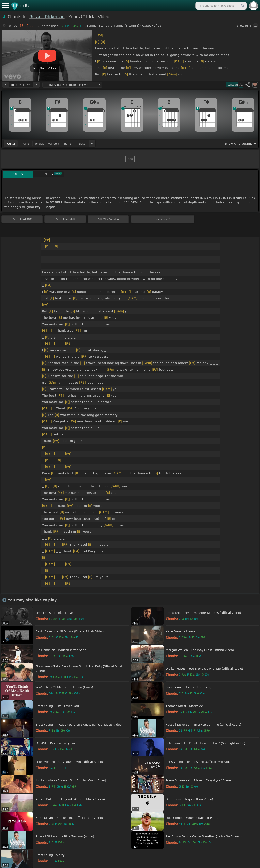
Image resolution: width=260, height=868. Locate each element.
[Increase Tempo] (36, 85)
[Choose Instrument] (92, 144)
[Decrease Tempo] (5, 85)
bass (82, 144)
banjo (68, 144)
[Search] (242, 6)
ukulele (40, 144)
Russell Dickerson (47, 17)
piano (25, 144)
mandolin (54, 144)
